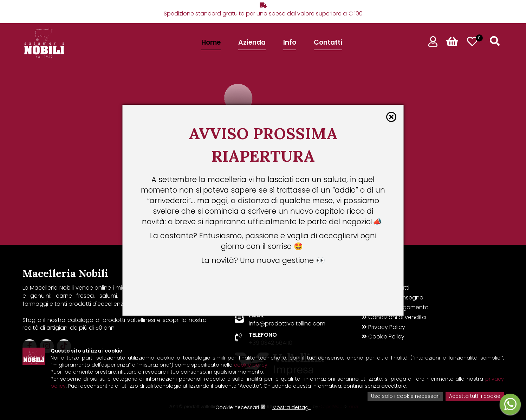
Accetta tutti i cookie (475, 397)
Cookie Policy (383, 337)
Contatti (328, 42)
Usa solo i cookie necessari (405, 397)
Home (211, 42)
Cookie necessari (237, 408)
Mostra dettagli (291, 408)
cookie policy (251, 366)
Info (290, 42)
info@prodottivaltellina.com (287, 324)
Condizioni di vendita (394, 317)
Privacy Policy (384, 327)
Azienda (252, 42)
